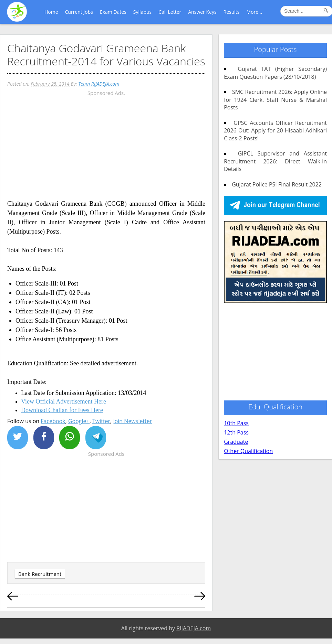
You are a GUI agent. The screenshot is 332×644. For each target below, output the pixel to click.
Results (232, 12)
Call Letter (170, 12)
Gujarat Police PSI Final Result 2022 (274, 184)
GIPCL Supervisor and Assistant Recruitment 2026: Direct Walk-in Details (275, 161)
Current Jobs (79, 12)
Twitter (101, 421)
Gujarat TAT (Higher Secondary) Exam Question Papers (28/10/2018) (275, 73)
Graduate (236, 442)
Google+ (79, 421)
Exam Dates (113, 12)
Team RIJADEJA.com (99, 84)
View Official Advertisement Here (64, 401)
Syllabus (142, 12)
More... (255, 12)
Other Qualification (248, 451)
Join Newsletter (132, 421)
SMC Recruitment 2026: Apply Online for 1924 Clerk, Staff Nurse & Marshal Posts (275, 100)
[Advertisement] (106, 146)
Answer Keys (202, 12)
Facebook (53, 421)
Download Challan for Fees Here (62, 410)
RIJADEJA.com (194, 628)
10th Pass (236, 423)
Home (51, 12)
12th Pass (236, 432)
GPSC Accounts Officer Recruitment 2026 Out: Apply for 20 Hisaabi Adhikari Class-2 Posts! (275, 131)
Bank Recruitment (40, 574)
